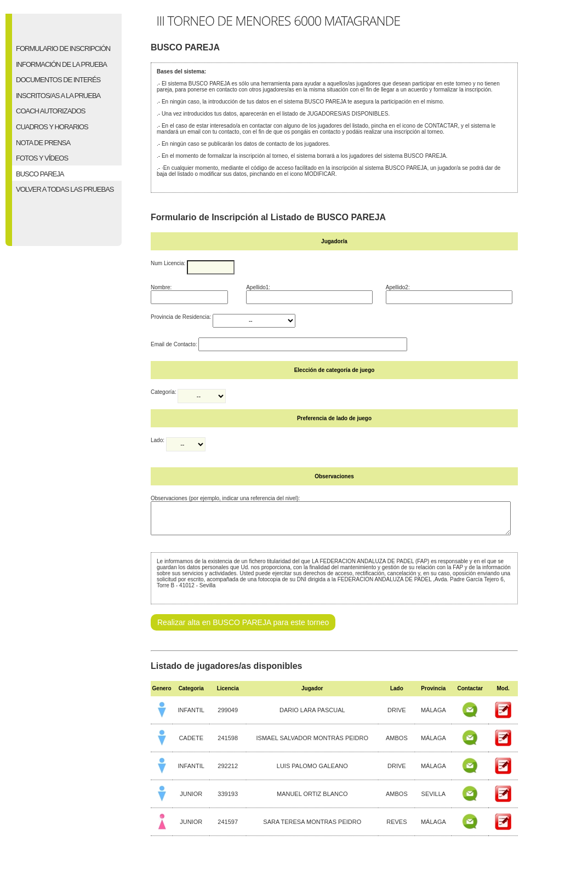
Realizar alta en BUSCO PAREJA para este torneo (243, 629)
